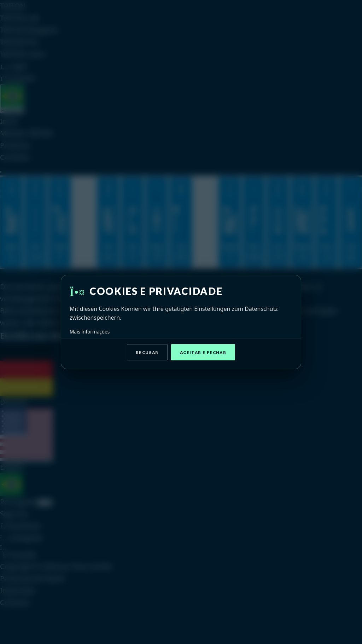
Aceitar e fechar (203, 352)
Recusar (147, 352)
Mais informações (90, 332)
